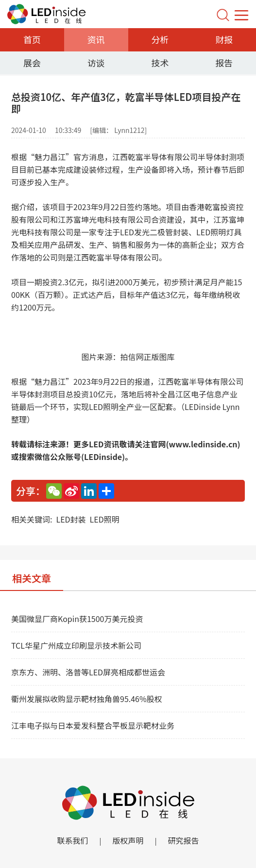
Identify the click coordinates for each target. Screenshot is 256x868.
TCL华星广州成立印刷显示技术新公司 (76, 645)
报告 (224, 63)
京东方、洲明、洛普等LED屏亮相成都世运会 (88, 672)
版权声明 (128, 840)
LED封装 (71, 519)
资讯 (96, 39)
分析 (160, 39)
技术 (160, 63)
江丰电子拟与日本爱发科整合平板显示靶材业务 (93, 725)
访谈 (96, 63)
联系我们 (72, 840)
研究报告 (184, 840)
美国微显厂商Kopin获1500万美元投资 (77, 619)
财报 (224, 39)
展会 (32, 63)
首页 (32, 39)
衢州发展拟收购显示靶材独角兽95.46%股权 (87, 699)
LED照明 (105, 519)
